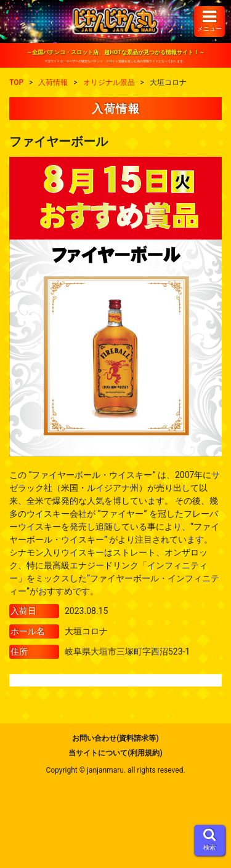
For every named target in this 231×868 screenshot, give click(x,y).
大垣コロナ (86, 631)
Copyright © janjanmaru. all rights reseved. (115, 770)
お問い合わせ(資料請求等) (115, 738)
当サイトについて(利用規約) (115, 753)
